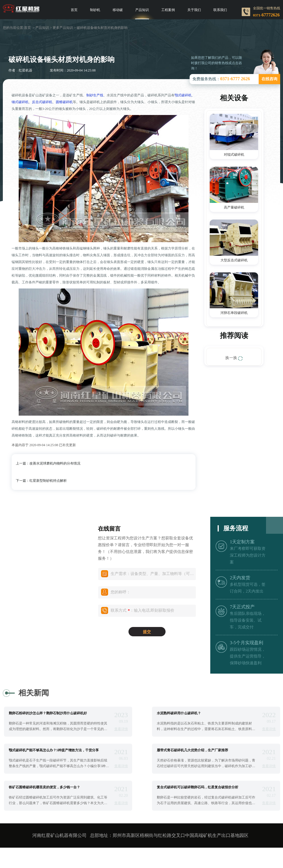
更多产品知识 (63, 28)
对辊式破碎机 (234, 155)
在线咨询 (269, 79)
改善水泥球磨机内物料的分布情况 (55, 463)
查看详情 (121, 729)
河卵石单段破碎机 (234, 313)
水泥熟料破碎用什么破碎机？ (179, 713)
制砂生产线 (95, 95)
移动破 (118, 10)
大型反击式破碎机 (234, 260)
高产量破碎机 (234, 207)
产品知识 (142, 10)
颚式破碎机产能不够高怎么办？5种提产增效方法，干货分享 (54, 750)
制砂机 (95, 10)
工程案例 (168, 10)
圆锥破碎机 (64, 102)
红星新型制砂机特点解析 (48, 481)
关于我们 (194, 10)
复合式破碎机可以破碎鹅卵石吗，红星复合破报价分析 (198, 787)
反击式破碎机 (42, 102)
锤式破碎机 (20, 102)
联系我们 (220, 10)
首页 (74, 10)
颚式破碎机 (183, 95)
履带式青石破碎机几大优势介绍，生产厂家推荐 (192, 750)
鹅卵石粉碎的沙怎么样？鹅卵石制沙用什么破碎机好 (48, 713)
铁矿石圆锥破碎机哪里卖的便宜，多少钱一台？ (44, 787)
